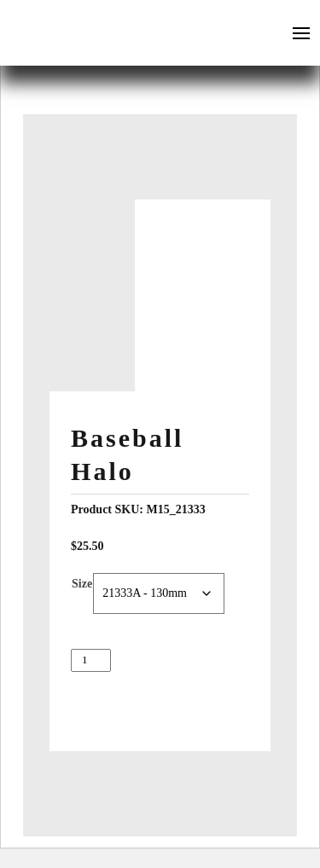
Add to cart (160, 696)
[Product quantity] (91, 660)
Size (82, 584)
